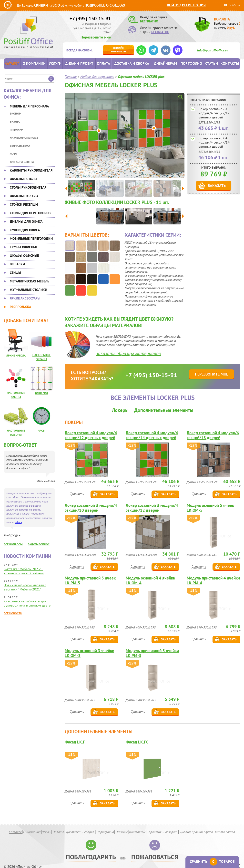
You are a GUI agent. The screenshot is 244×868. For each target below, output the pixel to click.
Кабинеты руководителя (31, 170)
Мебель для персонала (29, 106)
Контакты (230, 63)
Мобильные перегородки (31, 239)
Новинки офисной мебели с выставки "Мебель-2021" (25, 587)
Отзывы (122, 832)
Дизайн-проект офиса (196, 832)
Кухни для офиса (25, 230)
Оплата (103, 63)
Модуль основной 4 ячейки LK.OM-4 (150, 580)
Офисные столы (23, 179)
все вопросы (13, 544)
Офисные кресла (24, 196)
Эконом (16, 113)
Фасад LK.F (75, 742)
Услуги (55, 63)
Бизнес (15, 121)
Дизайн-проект (79, 63)
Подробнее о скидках (105, 5)
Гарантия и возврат (162, 832)
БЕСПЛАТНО (149, 21)
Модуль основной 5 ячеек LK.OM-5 (210, 508)
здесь (18, 522)
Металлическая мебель (30, 281)
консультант (118, 50)
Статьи (212, 63)
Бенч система (20, 146)
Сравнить (77, 494)
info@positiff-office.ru (213, 50)
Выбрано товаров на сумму (227, 26)
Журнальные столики (28, 290)
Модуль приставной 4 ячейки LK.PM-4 (213, 580)
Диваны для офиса (26, 222)
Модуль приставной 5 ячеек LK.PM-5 (90, 580)
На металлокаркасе (24, 138)
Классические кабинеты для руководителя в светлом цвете (27, 603)
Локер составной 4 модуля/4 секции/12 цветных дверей (214, 113)
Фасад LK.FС (137, 742)
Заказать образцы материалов (128, 353)
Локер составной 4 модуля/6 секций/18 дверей (213, 435)
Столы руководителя (28, 187)
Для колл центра (22, 162)
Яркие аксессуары (25, 298)
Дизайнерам (165, 63)
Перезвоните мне (96, 37)
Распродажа (20, 307)
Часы (42, 430)
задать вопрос (39, 544)
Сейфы (15, 273)
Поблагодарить (91, 857)
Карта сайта (225, 832)
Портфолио (191, 63)
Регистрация (194, 5)
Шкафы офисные (24, 256)
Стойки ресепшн (24, 204)
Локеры (120, 410)
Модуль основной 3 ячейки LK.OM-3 (89, 653)
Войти (173, 5)
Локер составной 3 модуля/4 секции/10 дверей (91, 508)
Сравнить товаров (212, 862)
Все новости (13, 613)
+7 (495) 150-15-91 (90, 19)
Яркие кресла (16, 355)
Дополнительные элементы (164, 410)
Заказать (217, 185)
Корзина (222, 19)
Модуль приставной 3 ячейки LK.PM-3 (152, 653)
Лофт (14, 154)
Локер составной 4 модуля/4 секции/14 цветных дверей (214, 142)
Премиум (17, 130)
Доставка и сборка (132, 63)
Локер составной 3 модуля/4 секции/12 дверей (152, 508)
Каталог (12, 63)
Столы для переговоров (30, 213)
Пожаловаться (155, 857)
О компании (34, 63)
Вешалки (17, 264)
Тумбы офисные (24, 247)
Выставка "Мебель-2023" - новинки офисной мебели (24, 571)
